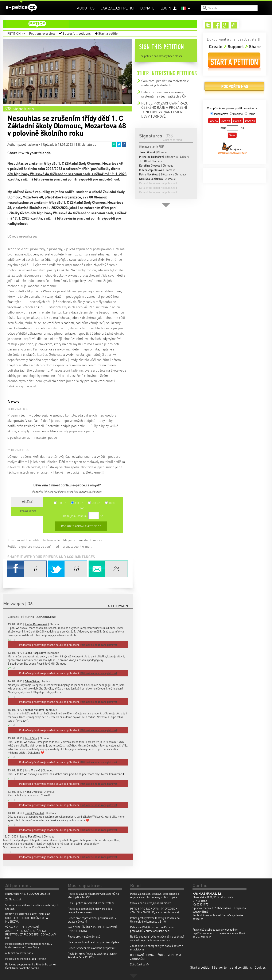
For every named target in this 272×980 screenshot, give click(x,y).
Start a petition (109, 33)
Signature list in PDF (151, 146)
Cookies (260, 967)
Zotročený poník (140, 964)
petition (103, 24)
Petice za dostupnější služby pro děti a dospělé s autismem (90, 910)
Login (166, 8)
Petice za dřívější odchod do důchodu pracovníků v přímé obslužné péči (152, 929)
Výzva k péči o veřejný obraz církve (151, 903)
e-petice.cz (21, 8)
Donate (147, 8)
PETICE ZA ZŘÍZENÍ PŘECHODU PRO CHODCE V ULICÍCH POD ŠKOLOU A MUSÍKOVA (28, 918)
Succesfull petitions (77, 33)
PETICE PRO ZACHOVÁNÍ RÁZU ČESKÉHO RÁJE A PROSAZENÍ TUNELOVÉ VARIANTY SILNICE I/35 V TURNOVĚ (165, 110)
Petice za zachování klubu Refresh (26, 959)
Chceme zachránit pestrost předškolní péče (93, 942)
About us (86, 8)
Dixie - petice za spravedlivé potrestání (91, 903)
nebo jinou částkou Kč (83, 516)
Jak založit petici (117, 8)
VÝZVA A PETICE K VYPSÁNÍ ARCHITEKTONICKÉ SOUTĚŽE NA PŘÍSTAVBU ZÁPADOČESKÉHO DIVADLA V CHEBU (31, 932)
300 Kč (77, 503)
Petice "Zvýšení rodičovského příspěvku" (92, 948)
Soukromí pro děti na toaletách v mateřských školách (165, 83)
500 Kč (94, 503)
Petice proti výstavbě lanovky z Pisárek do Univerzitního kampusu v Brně (155, 920)
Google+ (225, 25)
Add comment (119, 606)
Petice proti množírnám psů (84, 936)
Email (114, 144)
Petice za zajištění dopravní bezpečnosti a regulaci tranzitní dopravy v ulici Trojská (155, 895)
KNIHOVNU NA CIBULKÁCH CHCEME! (28, 894)
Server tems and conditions (233, 967)
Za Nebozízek (13, 899)
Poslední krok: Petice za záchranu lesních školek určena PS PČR (92, 955)
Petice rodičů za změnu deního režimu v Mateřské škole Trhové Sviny (29, 945)
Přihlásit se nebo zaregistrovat (99, 857)
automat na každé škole (20, 953)
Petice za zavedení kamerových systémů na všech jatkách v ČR (164, 94)
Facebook (124, 144)
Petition (14, 33)
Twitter (119, 144)
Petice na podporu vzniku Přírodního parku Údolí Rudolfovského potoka (30, 966)
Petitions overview (42, 33)
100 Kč (60, 503)
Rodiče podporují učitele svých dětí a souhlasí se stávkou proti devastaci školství (157, 938)
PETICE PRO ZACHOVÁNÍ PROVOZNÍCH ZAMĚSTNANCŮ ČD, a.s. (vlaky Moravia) (154, 910)
